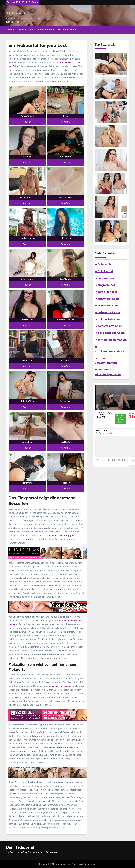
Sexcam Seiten (46, 30)
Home (11, 30)
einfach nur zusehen (62, 686)
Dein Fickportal (15, 13)
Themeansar (89, 864)
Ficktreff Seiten (26, 30)
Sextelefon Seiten (67, 30)
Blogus (75, 864)
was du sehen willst (59, 589)
